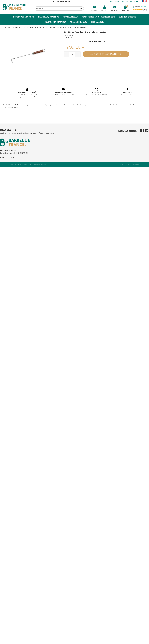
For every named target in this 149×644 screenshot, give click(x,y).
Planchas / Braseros (49, 17)
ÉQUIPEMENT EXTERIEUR (55, 22)
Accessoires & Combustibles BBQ (98, 17)
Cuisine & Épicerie (127, 17)
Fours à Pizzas (70, 17)
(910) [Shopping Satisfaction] (145, 10)
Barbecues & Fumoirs (24, 17)
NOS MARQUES (98, 22)
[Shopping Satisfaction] (140, 7)
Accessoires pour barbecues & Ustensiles (62, 27)
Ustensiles (82, 27)
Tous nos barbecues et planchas (34, 27)
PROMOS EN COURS (79, 22)
